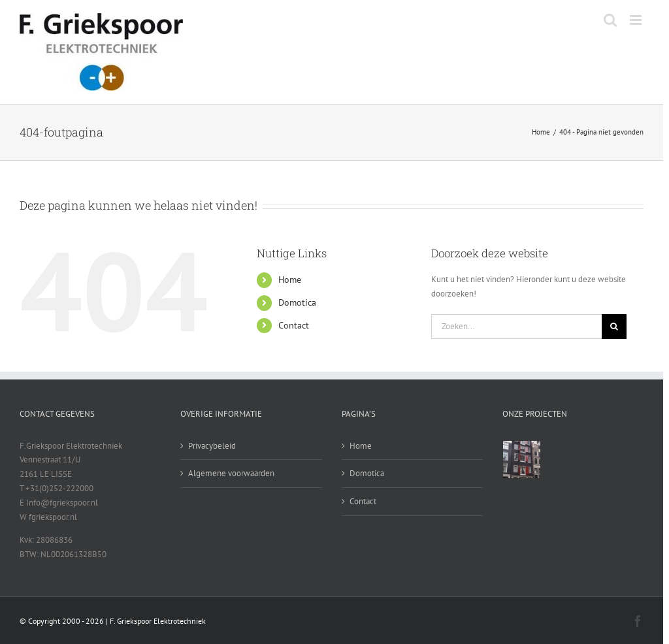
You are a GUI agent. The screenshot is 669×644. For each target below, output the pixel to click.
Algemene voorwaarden (231, 473)
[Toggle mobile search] (610, 20)
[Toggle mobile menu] (637, 20)
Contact (294, 325)
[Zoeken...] (516, 327)
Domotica (297, 302)
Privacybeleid (212, 446)
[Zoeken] (614, 327)
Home (290, 280)
